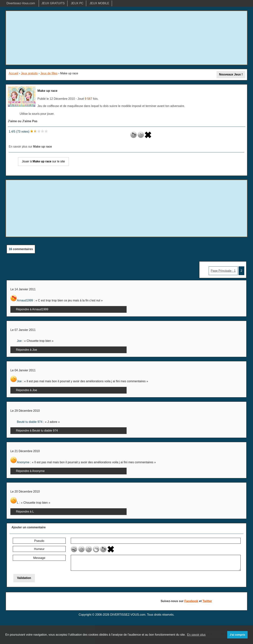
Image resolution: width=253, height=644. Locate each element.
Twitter (207, 601)
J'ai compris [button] (237, 635)
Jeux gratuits (29, 73)
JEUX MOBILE (99, 3)
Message (39, 558)
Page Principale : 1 (223, 271)
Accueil (14, 73)
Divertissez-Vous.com (21, 3)
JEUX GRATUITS (53, 3)
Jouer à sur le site (43, 161)
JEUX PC (77, 3)
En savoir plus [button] (196, 635)
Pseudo (39, 541)
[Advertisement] (127, 38)
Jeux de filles (49, 73)
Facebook (191, 601)
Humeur (39, 549)
